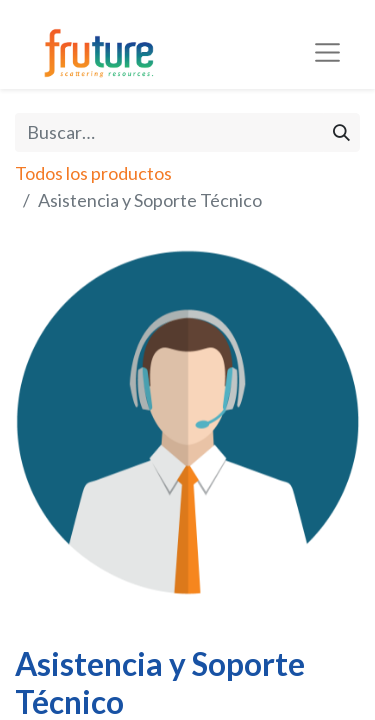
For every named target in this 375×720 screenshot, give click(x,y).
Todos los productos (93, 173)
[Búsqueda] (341, 132)
